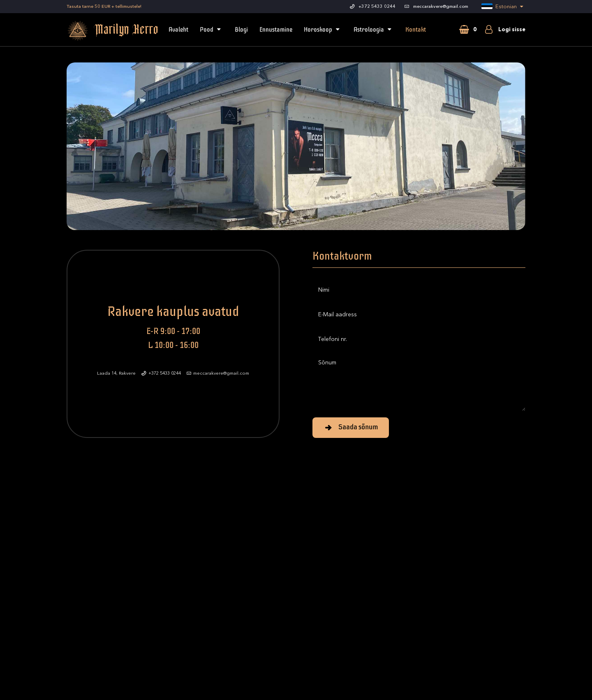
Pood (212, 30)
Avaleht (178, 30)
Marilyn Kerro (102, 31)
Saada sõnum (351, 427)
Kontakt (416, 30)
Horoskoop (323, 30)
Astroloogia (374, 30)
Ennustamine (276, 30)
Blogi (241, 30)
